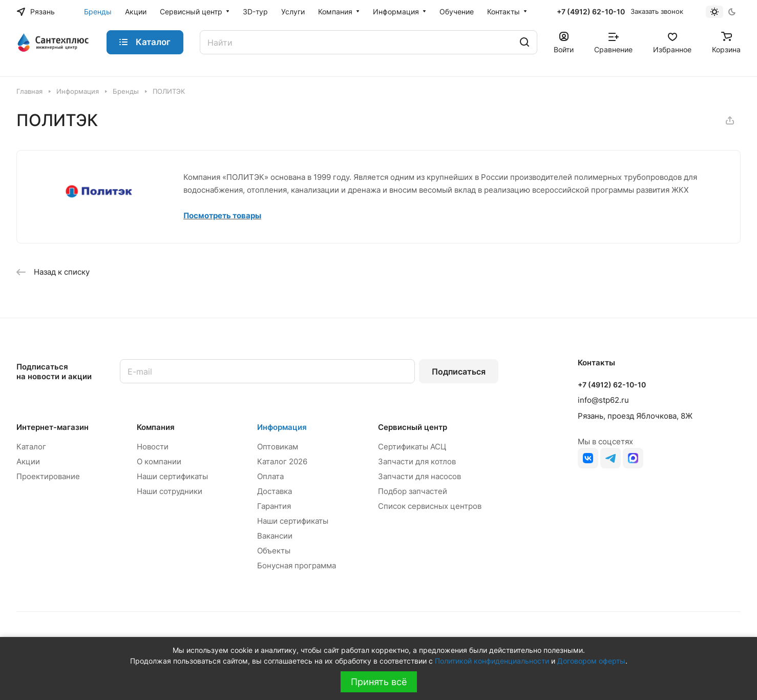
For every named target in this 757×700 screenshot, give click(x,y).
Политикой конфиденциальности (492, 661)
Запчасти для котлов (417, 461)
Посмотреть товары (222, 215)
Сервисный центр (413, 427)
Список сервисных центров (430, 506)
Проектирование (48, 476)
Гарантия (274, 506)
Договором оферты (591, 661)
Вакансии (275, 536)
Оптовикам (278, 447)
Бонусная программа (297, 565)
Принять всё (379, 682)
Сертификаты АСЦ (412, 447)
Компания (156, 427)
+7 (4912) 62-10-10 (591, 12)
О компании (159, 461)
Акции (28, 461)
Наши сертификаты (172, 476)
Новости (153, 447)
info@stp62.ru (603, 400)
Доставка (275, 491)
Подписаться (459, 372)
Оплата (270, 476)
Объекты (274, 551)
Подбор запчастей (413, 491)
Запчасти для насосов (419, 476)
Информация (282, 427)
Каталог (31, 447)
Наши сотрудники (170, 491)
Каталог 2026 (282, 461)
